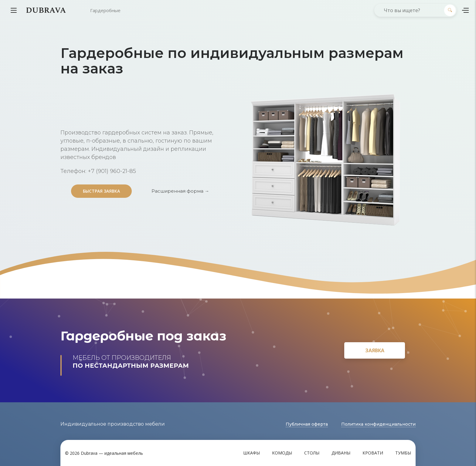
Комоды (282, 453)
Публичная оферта (307, 424)
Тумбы (403, 453)
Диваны (341, 453)
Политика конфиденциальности (378, 424)
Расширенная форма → (180, 191)
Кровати (373, 453)
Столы (312, 453)
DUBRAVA (46, 10)
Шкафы (252, 453)
